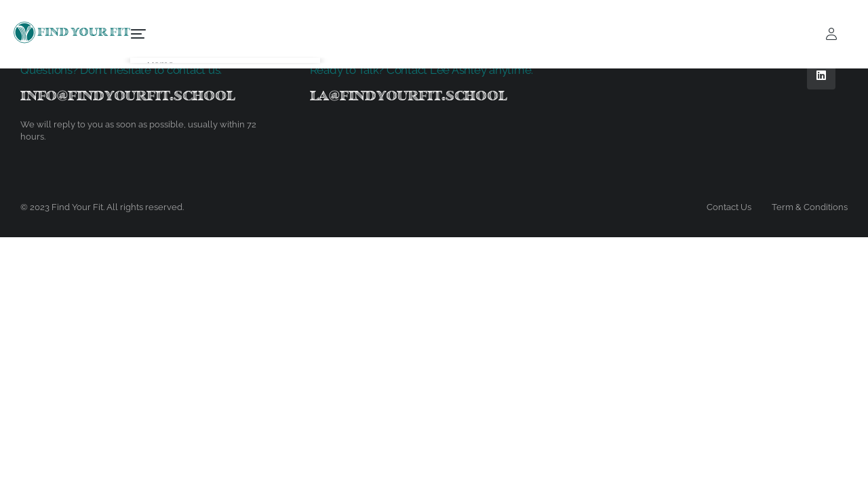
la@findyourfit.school (409, 95)
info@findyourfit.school (127, 95)
